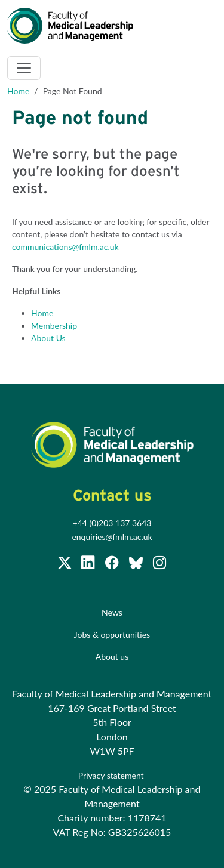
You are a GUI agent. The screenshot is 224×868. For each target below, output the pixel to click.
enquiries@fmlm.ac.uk (112, 537)
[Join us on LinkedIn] (89, 565)
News (112, 612)
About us (112, 657)
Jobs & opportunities (112, 634)
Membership (54, 325)
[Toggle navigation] (24, 68)
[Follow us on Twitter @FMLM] (66, 565)
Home (18, 91)
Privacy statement (112, 775)
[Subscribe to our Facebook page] (113, 565)
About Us (48, 338)
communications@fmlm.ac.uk (65, 247)
